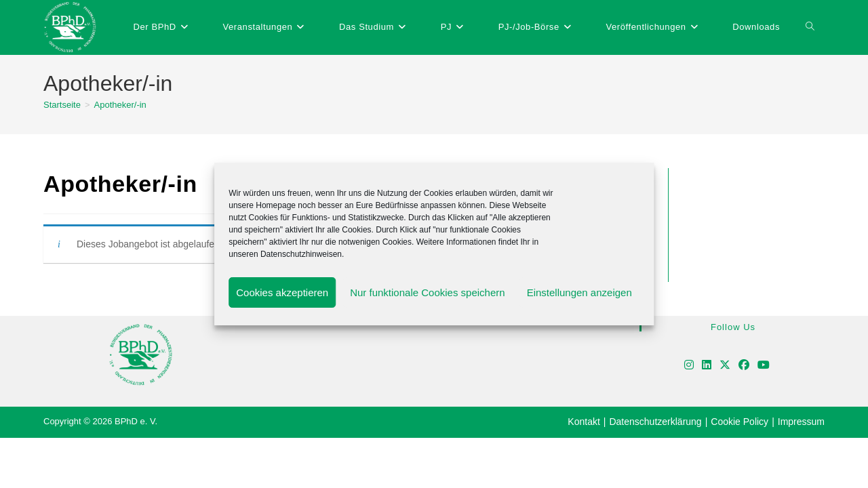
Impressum (801, 422)
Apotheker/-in (120, 105)
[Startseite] (62, 105)
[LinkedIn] (707, 366)
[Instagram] (689, 366)
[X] (725, 366)
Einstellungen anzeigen (579, 292)
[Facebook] (744, 366)
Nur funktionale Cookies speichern (427, 292)
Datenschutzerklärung (655, 422)
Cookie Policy (739, 422)
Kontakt (584, 422)
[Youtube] (764, 366)
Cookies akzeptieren (282, 292)
